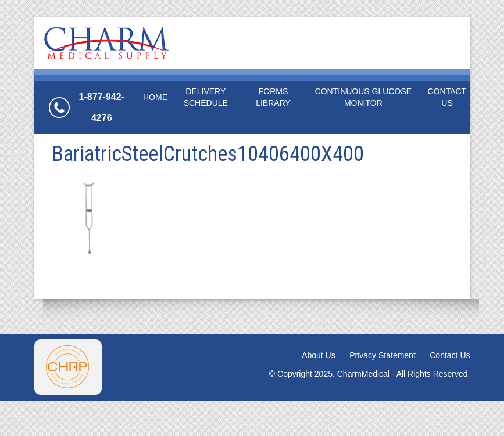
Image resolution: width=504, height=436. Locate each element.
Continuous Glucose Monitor (363, 97)
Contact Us (447, 97)
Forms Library (273, 97)
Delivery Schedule (206, 97)
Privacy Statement (383, 355)
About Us (319, 355)
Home (155, 97)
